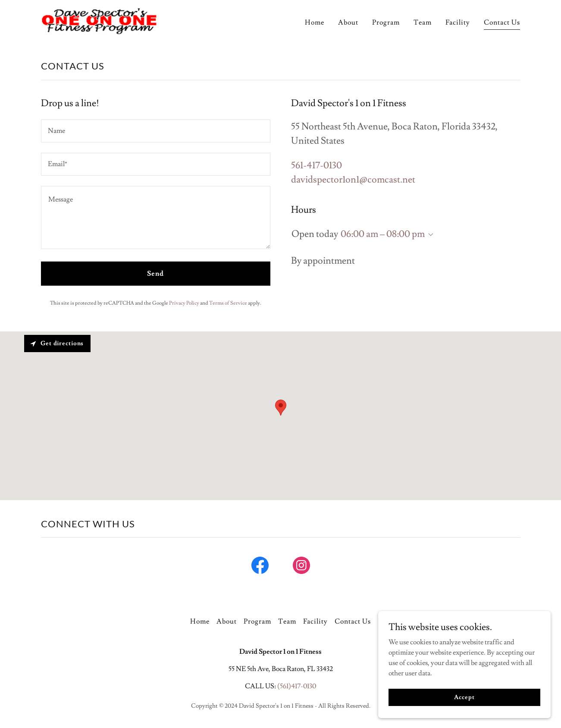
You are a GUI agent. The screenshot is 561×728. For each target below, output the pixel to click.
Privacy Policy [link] (184, 303)
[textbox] (156, 131)
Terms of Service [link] (228, 303)
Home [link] (315, 22)
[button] (429, 235)
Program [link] (386, 22)
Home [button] (200, 621)
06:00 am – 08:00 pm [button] (383, 234)
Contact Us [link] (502, 22)
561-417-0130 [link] (317, 165)
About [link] (348, 22)
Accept (464, 703)
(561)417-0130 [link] (297, 686)
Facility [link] (458, 22)
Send (155, 274)
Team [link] (423, 22)
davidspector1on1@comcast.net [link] (353, 180)
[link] (100, 19)
